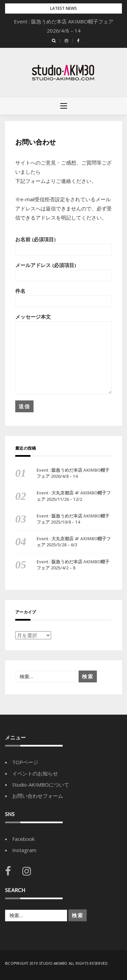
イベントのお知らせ (35, 773)
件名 (63, 297)
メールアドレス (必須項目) (63, 271)
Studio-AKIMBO (54, 963)
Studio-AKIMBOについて (41, 785)
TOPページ (25, 762)
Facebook (23, 839)
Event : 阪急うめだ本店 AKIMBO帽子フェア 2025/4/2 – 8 (73, 565)
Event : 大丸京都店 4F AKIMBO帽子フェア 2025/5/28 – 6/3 (74, 542)
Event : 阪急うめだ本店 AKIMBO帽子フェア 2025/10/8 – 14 (73, 519)
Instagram (24, 850)
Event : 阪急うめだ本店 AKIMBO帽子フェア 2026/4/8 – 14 (73, 473)
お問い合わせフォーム (38, 796)
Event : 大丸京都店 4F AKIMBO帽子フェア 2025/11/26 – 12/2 (74, 496)
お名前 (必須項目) (63, 246)
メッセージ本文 (63, 354)
